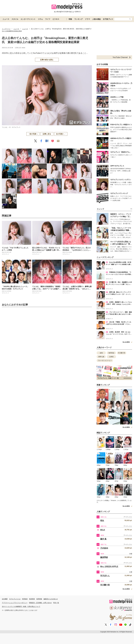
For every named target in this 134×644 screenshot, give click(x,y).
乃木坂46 (104, 548)
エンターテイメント (28, 19)
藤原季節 (104, 557)
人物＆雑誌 (96, 19)
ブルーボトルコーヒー (105, 360)
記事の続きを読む (47, 60)
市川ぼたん (105, 576)
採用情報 (39, 599)
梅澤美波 (111, 353)
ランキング (78, 19)
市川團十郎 (122, 353)
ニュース (6, 19)
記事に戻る (47, 134)
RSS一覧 (56, 603)
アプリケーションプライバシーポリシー (15, 603)
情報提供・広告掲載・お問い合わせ (40, 603)
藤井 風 (103, 539)
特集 (70, 19)
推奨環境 (32, 599)
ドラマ (87, 19)
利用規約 (25, 599)
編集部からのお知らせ (51, 599)
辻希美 (111, 357)
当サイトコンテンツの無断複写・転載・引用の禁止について (21, 607)
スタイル (15, 19)
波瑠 (101, 353)
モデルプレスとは (15, 599)
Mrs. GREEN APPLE (109, 566)
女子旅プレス (108, 19)
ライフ (48, 19)
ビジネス (56, 19)
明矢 (102, 521)
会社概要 (5, 599)
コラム (40, 19)
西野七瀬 (101, 357)
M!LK (103, 530)
